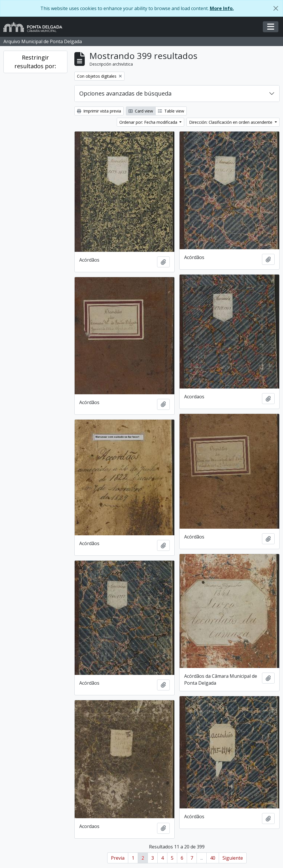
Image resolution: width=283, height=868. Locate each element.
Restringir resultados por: (35, 62)
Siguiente (233, 858)
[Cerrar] (276, 8)
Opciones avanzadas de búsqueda (125, 93)
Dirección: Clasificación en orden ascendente (231, 122)
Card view (141, 111)
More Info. (222, 8)
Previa (118, 858)
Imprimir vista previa (99, 111)
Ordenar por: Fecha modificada (149, 122)
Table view (171, 111)
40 (213, 858)
